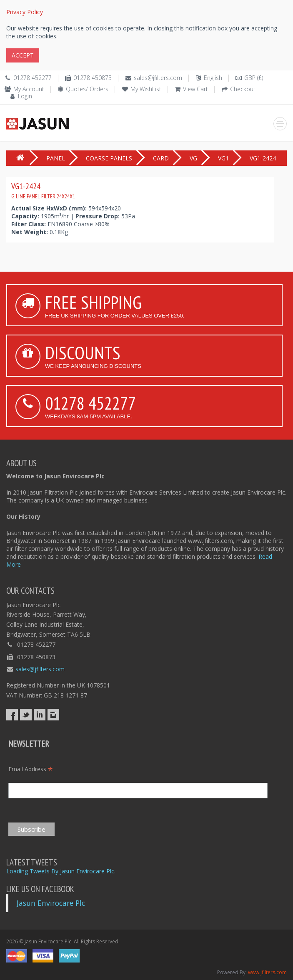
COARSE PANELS (109, 158)
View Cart (195, 89)
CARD (161, 158)
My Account (29, 89)
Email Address (31, 769)
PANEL (56, 158)
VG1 (223, 158)
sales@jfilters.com (158, 78)
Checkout (243, 89)
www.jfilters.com (267, 972)
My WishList (146, 89)
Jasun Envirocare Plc (51, 903)
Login (25, 96)
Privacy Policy (25, 12)
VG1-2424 (43, 190)
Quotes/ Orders (87, 89)
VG (193, 158)
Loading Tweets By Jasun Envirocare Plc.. (61, 871)
